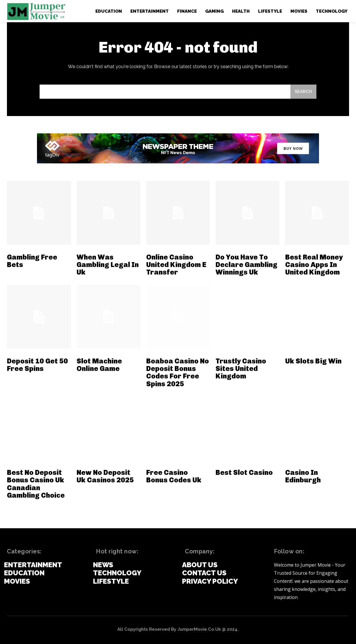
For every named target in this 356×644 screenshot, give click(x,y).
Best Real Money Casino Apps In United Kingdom (314, 265)
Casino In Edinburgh (303, 476)
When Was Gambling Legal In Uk (108, 265)
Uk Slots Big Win (313, 361)
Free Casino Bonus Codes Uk (174, 476)
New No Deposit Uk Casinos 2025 (105, 476)
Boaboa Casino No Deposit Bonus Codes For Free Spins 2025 (178, 372)
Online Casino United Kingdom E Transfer (176, 265)
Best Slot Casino (244, 472)
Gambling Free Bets (32, 261)
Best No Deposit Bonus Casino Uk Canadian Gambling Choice (36, 484)
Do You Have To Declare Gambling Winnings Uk (246, 265)
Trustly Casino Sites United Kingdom (241, 369)
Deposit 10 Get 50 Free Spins (37, 365)
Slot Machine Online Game (99, 365)
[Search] (303, 92)
